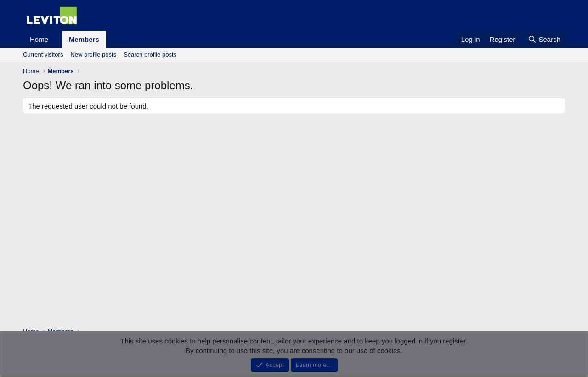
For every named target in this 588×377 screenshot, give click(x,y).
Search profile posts (150, 54)
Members (84, 39)
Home (39, 39)
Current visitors (43, 54)
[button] (56, 39)
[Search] (544, 39)
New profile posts (93, 54)
